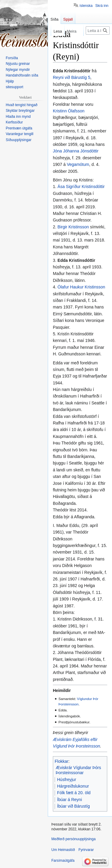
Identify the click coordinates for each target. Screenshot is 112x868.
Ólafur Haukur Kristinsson (82, 287)
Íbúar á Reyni (69, 800)
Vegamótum (78, 164)
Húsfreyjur (67, 780)
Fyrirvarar (86, 850)
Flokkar (62, 761)
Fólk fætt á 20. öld (74, 793)
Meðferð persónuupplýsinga (73, 839)
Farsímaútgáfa (63, 861)
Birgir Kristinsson (73, 227)
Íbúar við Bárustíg (73, 806)
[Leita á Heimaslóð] (98, 30)
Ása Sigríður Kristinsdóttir (81, 187)
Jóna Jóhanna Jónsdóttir (76, 151)
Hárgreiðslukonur (73, 786)
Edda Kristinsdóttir (76, 260)
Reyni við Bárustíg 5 (72, 77)
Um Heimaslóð (63, 850)
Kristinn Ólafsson (69, 111)
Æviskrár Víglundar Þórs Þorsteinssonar (79, 770)
